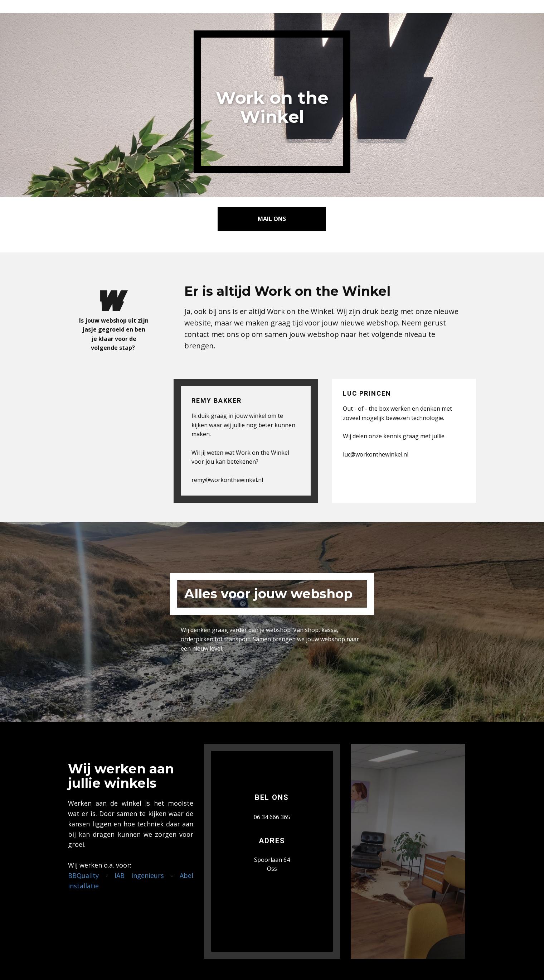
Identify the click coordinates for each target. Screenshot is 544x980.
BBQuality (83, 875)
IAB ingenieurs (139, 875)
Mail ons (272, 219)
